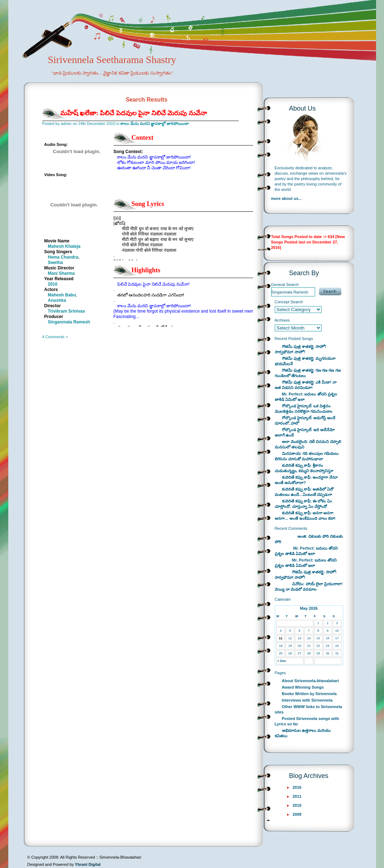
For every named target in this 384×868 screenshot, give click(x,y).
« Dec (282, 661)
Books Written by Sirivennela (309, 694)
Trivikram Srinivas (67, 311)
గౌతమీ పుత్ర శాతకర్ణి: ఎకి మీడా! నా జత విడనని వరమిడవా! (306, 385)
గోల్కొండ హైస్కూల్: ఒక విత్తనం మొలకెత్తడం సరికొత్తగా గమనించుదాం (304, 409)
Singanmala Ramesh (69, 322)
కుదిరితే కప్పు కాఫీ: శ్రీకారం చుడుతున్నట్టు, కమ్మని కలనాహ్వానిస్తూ (304, 468)
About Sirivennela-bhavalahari (310, 681)
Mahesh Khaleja (64, 246)
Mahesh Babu (62, 295)
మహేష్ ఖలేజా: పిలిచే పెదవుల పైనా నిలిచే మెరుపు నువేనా (134, 113)
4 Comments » (55, 337)
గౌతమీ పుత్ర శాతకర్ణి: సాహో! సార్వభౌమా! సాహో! (301, 349)
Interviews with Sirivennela (307, 700)
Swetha (56, 263)
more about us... (286, 198)
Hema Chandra (63, 257)
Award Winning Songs (303, 687)
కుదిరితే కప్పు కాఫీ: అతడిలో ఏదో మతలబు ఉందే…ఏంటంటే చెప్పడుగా (304, 492)
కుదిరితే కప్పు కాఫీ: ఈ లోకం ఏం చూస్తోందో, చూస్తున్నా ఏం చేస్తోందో (304, 504)
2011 (297, 796)
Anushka (57, 300)
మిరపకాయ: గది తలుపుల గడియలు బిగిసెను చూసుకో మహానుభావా (307, 456)
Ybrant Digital (88, 864)
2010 (53, 284)
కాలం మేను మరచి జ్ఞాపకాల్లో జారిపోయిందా (155, 124)
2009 (297, 814)
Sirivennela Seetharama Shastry (102, 71)
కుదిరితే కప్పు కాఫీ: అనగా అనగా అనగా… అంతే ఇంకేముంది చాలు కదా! (305, 516)
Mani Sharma (61, 273)
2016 (297, 787)
